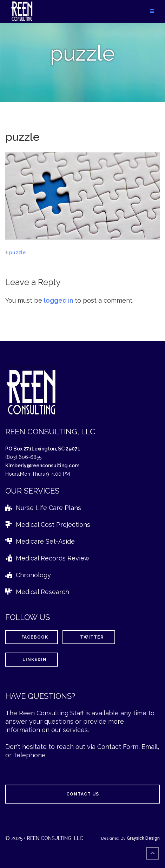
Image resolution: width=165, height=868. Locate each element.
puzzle (17, 253)
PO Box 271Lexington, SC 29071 (43, 449)
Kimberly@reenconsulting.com (42, 466)
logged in (58, 300)
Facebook (32, 637)
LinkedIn (32, 660)
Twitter (89, 637)
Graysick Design (143, 838)
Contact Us (83, 794)
